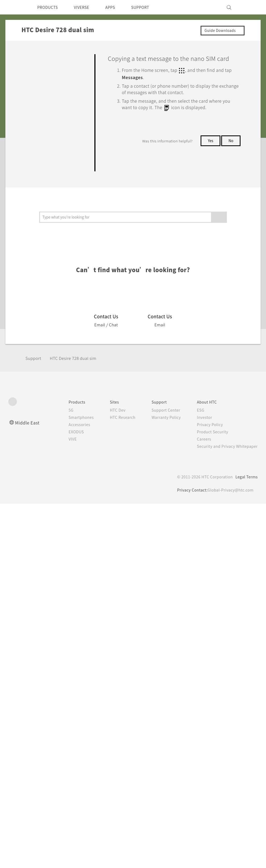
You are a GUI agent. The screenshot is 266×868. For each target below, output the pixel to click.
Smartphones (71, 659)
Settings (34, 402)
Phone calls (42, 135)
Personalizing (39, 82)
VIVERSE (86, 7)
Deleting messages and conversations (61, 239)
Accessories (69, 666)
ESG (197, 652)
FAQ (30, 57)
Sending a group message (58, 202)
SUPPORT (149, 7)
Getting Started (41, 69)
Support (34, 600)
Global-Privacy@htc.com (229, 732)
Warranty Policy (160, 659)
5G (60, 652)
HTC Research (114, 659)
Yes (209, 148)
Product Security (209, 673)
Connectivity (38, 390)
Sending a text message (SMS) (57, 159)
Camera (33, 94)
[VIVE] (250, 7)
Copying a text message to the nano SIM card (58, 335)
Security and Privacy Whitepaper (225, 688)
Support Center (160, 652)
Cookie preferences (37, 860)
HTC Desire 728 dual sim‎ (77, 600)
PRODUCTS (49, 7)
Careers (200, 681)
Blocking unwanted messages (61, 314)
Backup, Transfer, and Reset (53, 377)
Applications (37, 106)
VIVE (62, 681)
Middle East (28, 664)
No (231, 148)
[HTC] (15, 7)
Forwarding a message (55, 277)
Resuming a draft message (58, 220)
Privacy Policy (206, 666)
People (38, 353)
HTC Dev (109, 652)
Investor (201, 659)
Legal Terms (246, 718)
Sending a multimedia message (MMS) (58, 180)
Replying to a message (55, 258)
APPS (117, 7)
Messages (40, 145)
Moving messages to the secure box (60, 296)
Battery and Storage (45, 365)
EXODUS (66, 673)
